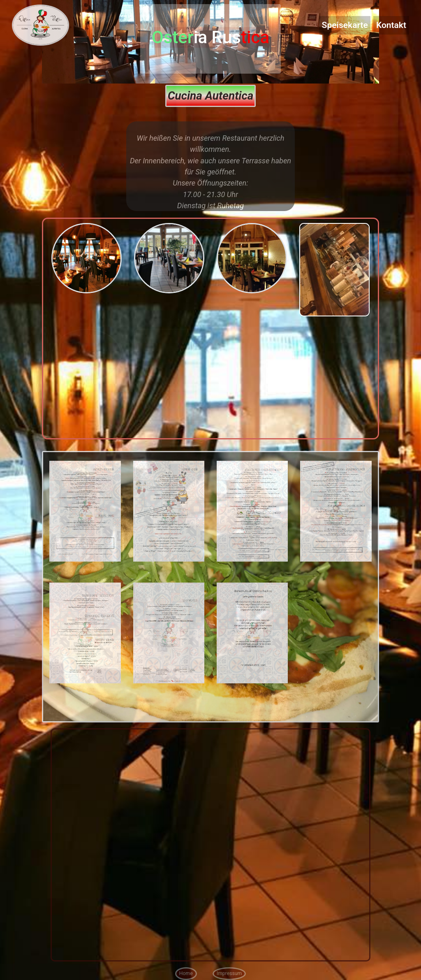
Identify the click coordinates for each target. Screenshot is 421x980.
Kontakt (391, 25)
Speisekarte (345, 25)
